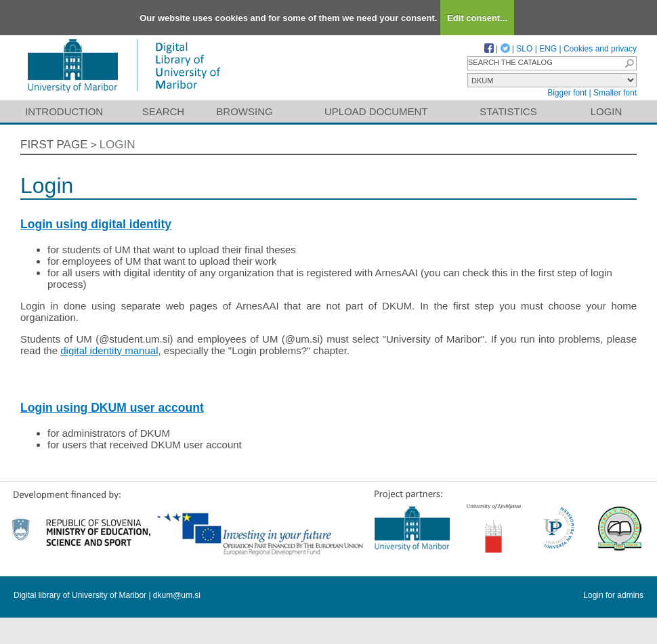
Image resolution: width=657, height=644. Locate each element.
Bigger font (567, 93)
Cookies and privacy (600, 49)
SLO (524, 49)
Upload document (376, 111)
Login (607, 111)
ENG (548, 49)
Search (164, 111)
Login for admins (613, 595)
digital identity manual (109, 350)
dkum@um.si (177, 595)
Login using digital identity (96, 224)
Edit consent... (477, 18)
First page (54, 145)
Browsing (244, 111)
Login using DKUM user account (112, 408)
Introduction (64, 111)
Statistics (508, 111)
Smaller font (615, 93)
